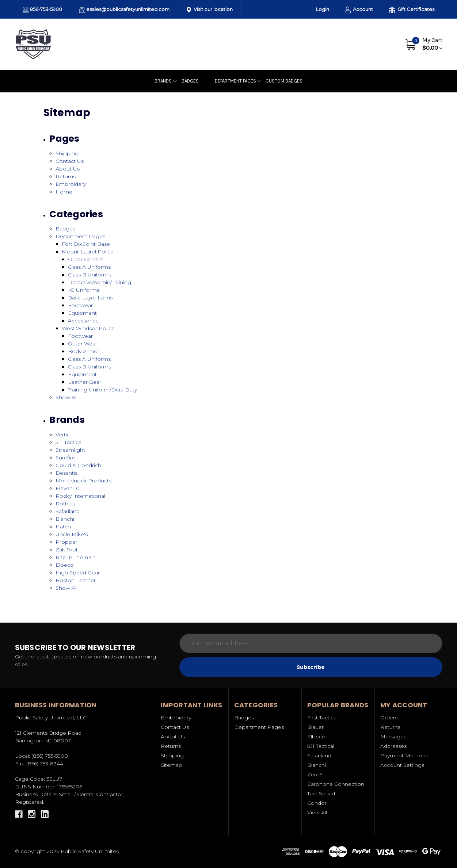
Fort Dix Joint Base (86, 244)
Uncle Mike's (72, 534)
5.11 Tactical (69, 442)
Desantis (66, 473)
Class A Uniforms (89, 267)
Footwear (80, 305)
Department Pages (238, 81)
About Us (344, 44)
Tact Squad (321, 794)
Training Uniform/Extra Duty (102, 390)
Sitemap (172, 765)
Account (359, 10)
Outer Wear (83, 344)
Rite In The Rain (76, 557)
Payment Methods (404, 756)
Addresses (393, 746)
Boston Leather (76, 580)
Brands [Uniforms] (165, 81)
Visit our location (210, 9)
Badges (190, 81)
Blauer (315, 727)
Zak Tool (66, 550)
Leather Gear (85, 382)
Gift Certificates (412, 10)
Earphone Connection (336, 784)
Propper (66, 542)
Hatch (63, 527)
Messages (393, 737)
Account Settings (402, 765)
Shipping (67, 153)
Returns (66, 176)
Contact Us (378, 44)
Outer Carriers (85, 259)
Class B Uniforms (90, 275)
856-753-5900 (42, 9)
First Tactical (322, 718)
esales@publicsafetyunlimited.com (124, 9)
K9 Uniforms (84, 290)
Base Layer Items (90, 298)
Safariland (68, 511)
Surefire (65, 458)
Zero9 (315, 775)
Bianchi (65, 519)
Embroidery (71, 184)
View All (317, 812)
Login (323, 9)
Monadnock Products (83, 481)
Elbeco (65, 565)
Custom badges (284, 81)
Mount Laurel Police (88, 252)
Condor (317, 803)
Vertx (62, 435)
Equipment (82, 313)
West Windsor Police (88, 328)
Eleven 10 (68, 488)
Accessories (83, 321)
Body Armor (84, 351)
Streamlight (70, 450)
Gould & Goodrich (78, 465)
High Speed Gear (78, 573)
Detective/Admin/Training (100, 282)
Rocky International (80, 496)
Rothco (65, 504)
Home (64, 192)
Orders (389, 718)
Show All (66, 397)
